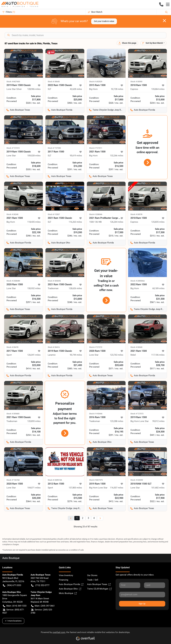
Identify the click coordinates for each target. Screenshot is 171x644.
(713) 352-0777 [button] (40, 585)
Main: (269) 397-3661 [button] (43, 606)
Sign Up (142, 604)
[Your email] (142, 595)
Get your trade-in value (104, 21)
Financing (63, 580)
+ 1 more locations (13, 621)
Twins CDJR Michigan (99, 589)
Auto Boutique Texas (99, 584)
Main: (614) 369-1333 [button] (15, 606)
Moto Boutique (68, 593)
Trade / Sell (93, 580)
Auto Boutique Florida (71, 584)
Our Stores (92, 575)
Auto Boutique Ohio (70, 589)
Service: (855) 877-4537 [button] (13, 611)
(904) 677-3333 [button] (12, 585)
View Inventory (66, 575)
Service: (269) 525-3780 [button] (41, 611)
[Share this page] (127, 43)
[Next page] (100, 518)
